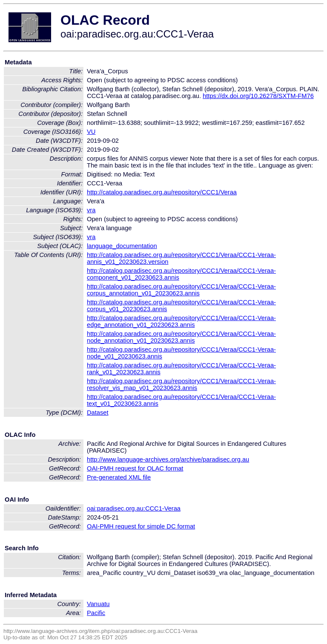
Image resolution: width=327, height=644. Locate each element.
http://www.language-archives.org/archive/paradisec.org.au (168, 459)
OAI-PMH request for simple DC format (141, 526)
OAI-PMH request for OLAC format (135, 468)
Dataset (98, 413)
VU (91, 132)
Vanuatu (98, 604)
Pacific (96, 613)
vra (91, 210)
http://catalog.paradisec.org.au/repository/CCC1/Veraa (162, 192)
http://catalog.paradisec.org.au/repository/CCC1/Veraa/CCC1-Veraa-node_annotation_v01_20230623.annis (181, 337)
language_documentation (122, 246)
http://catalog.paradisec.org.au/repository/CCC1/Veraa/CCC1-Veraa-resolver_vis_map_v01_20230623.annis (181, 384)
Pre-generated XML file (119, 477)
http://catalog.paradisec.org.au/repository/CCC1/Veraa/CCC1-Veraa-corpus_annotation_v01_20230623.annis (181, 290)
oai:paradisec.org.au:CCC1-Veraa (134, 508)
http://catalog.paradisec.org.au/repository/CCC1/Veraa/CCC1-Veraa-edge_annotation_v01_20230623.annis (181, 321)
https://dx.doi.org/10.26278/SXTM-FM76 (258, 96)
